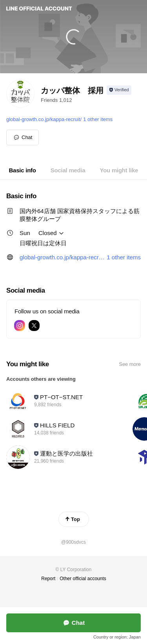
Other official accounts (83, 579)
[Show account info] (119, 90)
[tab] (23, 170)
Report (48, 579)
